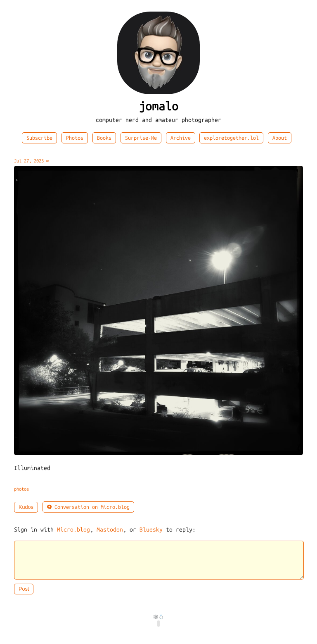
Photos (75, 138)
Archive (181, 138)
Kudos (26, 507)
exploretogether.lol (231, 138)
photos (21, 489)
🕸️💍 (158, 622)
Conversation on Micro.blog (88, 507)
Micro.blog (73, 530)
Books (104, 138)
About (280, 138)
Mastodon (110, 530)
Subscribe (39, 138)
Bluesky (151, 530)
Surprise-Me (141, 138)
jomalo (158, 106)
